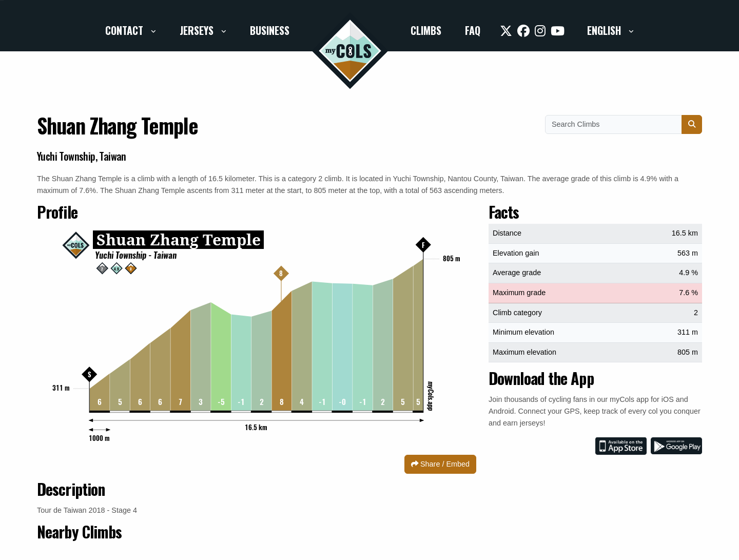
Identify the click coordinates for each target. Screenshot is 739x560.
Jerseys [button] (198, 30)
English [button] (605, 30)
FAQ (473, 30)
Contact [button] (125, 30)
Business (270, 30)
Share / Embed (440, 464)
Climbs (426, 30)
